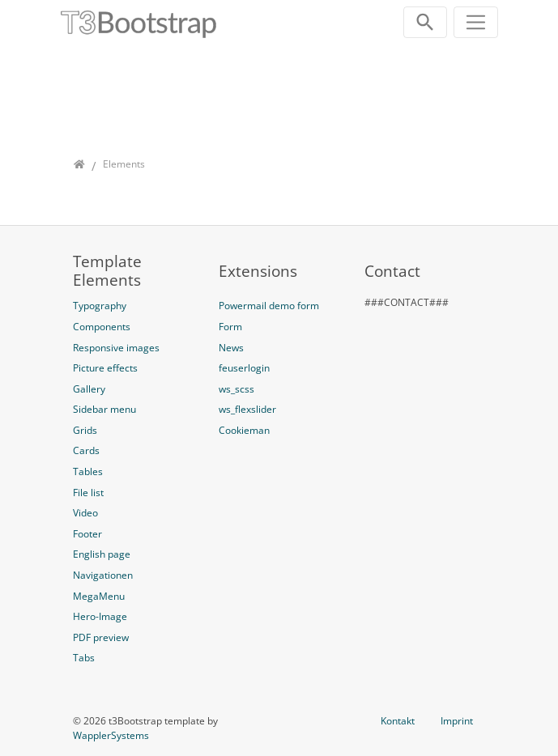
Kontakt (398, 721)
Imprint (457, 721)
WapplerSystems (111, 735)
